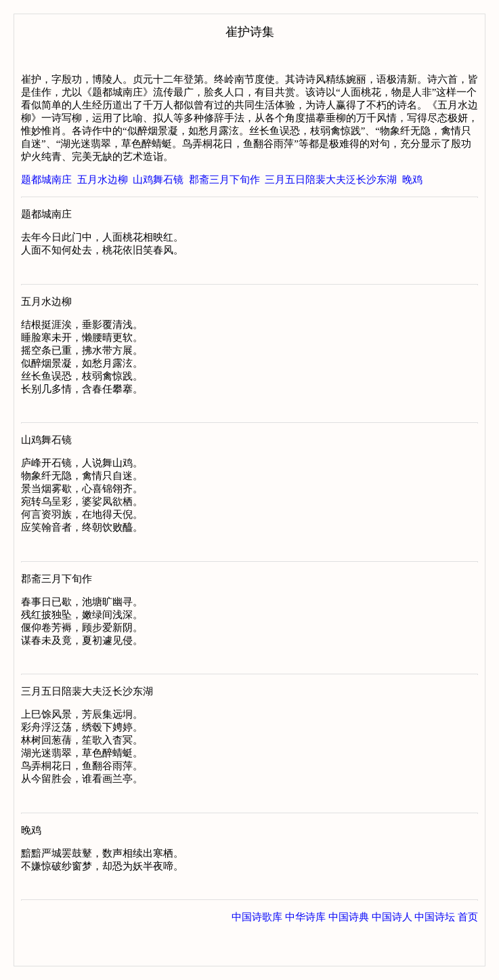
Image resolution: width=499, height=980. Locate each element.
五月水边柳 (103, 180)
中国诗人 (392, 952)
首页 (468, 952)
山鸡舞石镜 (158, 180)
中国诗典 (349, 952)
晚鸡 (412, 180)
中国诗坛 (435, 952)
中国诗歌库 (257, 952)
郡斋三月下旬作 (224, 180)
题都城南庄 (46, 180)
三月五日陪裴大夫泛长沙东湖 (331, 180)
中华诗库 (305, 952)
